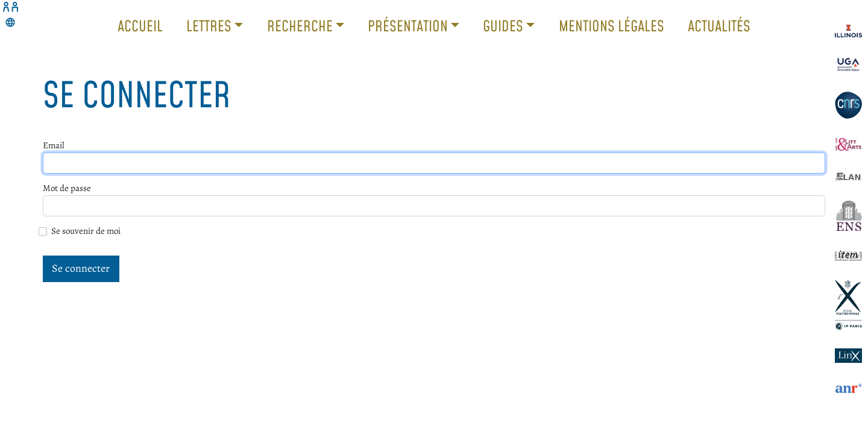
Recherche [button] (301, 26)
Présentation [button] (409, 26)
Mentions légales (612, 26)
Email (54, 145)
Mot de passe (67, 188)
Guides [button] (505, 26)
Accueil (140, 26)
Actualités (719, 26)
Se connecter (81, 268)
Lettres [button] (210, 26)
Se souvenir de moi (86, 231)
